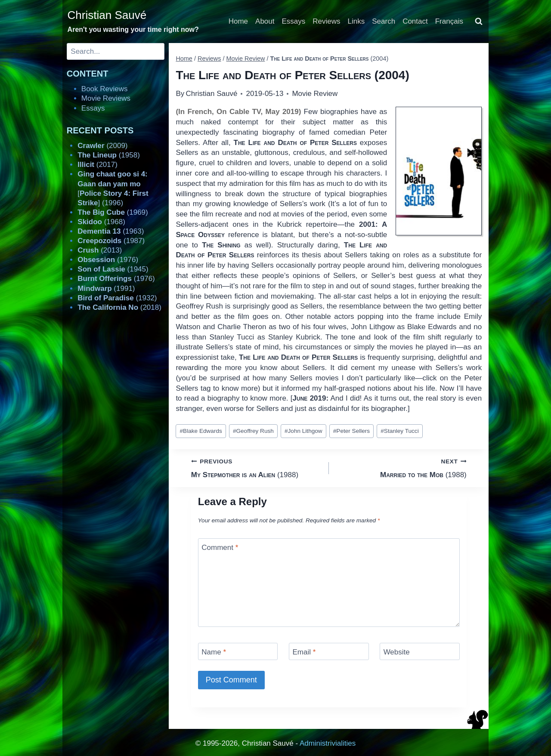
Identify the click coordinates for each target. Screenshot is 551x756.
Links (356, 21)
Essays (294, 21)
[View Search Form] (479, 22)
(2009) (102, 146)
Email (304, 652)
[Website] (420, 651)
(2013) (100, 250)
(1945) (113, 269)
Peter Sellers (351, 431)
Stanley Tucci (399, 431)
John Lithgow (303, 431)
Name (214, 652)
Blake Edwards (201, 431)
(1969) (113, 212)
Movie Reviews (106, 98)
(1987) (111, 241)
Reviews (326, 21)
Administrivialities (328, 743)
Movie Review (315, 94)
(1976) (108, 260)
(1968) (101, 222)
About (265, 21)
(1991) (106, 289)
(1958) (109, 155)
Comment (220, 548)
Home (238, 21)
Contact (415, 21)
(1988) (256, 467)
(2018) (119, 307)
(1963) (111, 231)
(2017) (98, 165)
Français (449, 21)
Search (384, 21)
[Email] (329, 651)
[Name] (238, 651)
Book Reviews (105, 89)
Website (397, 652)
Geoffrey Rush (253, 431)
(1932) (117, 298)
